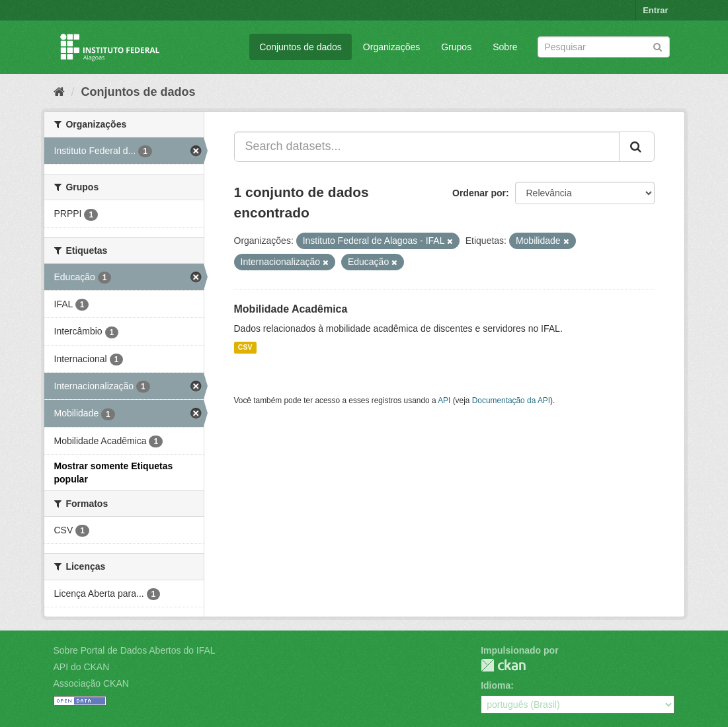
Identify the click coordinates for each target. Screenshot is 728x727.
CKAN (503, 665)
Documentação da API (511, 401)
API (444, 401)
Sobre (505, 47)
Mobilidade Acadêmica (291, 309)
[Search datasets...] (427, 147)
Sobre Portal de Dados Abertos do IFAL (135, 650)
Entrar (655, 10)
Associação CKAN (91, 683)
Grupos (456, 47)
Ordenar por (479, 193)
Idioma (496, 685)
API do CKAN (82, 667)
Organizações (391, 47)
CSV (245, 348)
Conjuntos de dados (301, 47)
